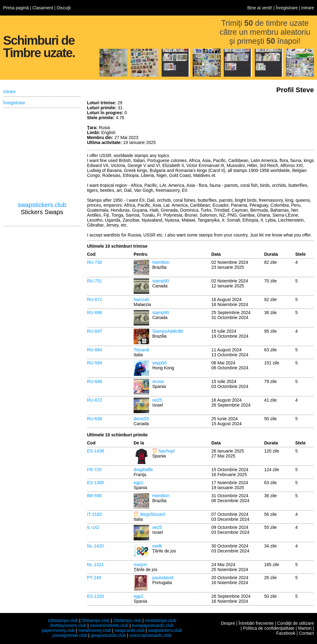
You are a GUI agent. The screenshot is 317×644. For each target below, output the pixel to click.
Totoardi (141, 350)
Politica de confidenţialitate (269, 628)
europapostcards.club (153, 625)
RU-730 (94, 262)
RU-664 (94, 350)
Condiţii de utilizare (296, 623)
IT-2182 (94, 514)
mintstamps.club (161, 620)
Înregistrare (287, 8)
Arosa (158, 381)
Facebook (286, 633)
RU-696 (94, 313)
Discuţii (64, 8)
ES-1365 (95, 483)
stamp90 (161, 281)
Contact (306, 633)
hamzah (141, 299)
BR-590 (94, 496)
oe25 (157, 400)
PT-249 (94, 578)
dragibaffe (143, 470)
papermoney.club (58, 630)
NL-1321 (95, 565)
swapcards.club (129, 630)
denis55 (141, 419)
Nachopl (166, 451)
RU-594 (94, 363)
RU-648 (94, 381)
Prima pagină (16, 8)
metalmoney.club (95, 630)
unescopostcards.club (151, 635)
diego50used (152, 514)
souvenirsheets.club (109, 625)
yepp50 (159, 363)
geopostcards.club (108, 635)
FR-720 (94, 470)
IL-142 (93, 527)
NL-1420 (95, 546)
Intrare (308, 8)
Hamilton (161, 262)
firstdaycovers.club (68, 625)
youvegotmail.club (70, 635)
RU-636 (94, 419)
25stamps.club (127, 620)
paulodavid (163, 578)
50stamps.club (95, 620)
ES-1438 (95, 451)
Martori (305, 628)
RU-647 (94, 331)
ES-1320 (95, 596)
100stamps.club (63, 620)
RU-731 (94, 281)
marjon (140, 565)
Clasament (43, 8)
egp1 (138, 483)
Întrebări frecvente (256, 623)
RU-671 (94, 299)
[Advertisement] (42, 155)
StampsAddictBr (168, 331)
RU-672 (94, 400)
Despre (228, 623)
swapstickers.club (42, 205)
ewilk (157, 546)
